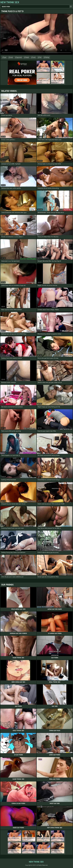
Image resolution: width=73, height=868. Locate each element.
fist (40, 57)
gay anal (19, 57)
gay (5, 57)
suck (34, 57)
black (27, 57)
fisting (47, 57)
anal (12, 57)
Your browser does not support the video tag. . (36, 34)
